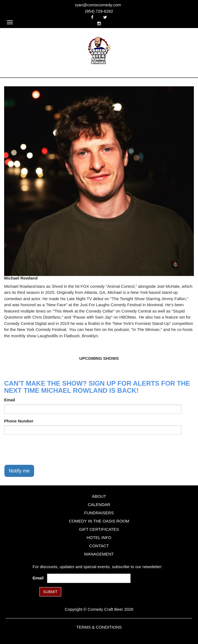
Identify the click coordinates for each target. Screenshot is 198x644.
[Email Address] (89, 578)
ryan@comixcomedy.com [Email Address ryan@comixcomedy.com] (98, 5)
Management (99, 554)
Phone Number (19, 421)
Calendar (99, 505)
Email (10, 400)
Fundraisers (99, 513)
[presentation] (46, 450)
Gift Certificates (99, 529)
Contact (99, 546)
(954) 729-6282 (99, 11)
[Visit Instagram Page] (99, 24)
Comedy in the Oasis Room (99, 521)
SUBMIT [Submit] (50, 592)
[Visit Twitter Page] (105, 17)
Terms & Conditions (99, 627)
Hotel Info (99, 537)
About (99, 496)
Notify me (19, 471)
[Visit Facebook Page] (92, 17)
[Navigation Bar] (10, 22)
